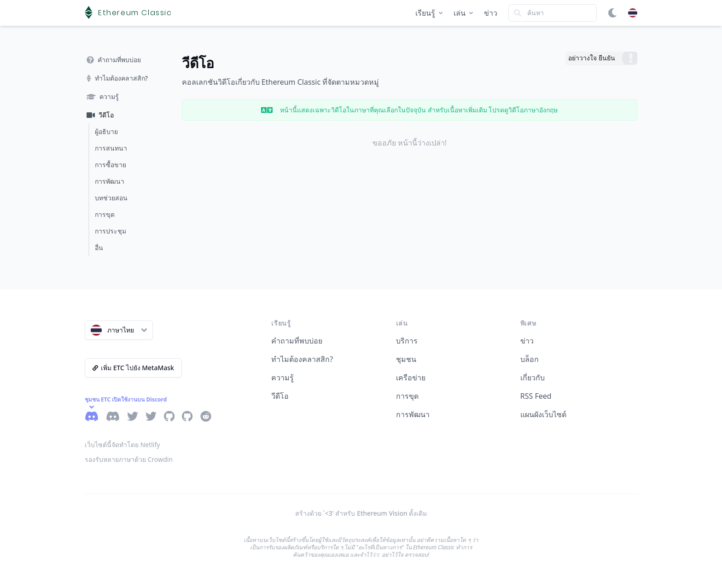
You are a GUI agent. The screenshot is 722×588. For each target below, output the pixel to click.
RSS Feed (536, 396)
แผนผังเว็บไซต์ (543, 414)
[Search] (553, 13)
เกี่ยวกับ (533, 378)
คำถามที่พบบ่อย (297, 341)
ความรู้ (282, 378)
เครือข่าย (411, 378)
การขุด (407, 396)
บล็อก (530, 359)
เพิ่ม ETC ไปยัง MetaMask (133, 368)
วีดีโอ (280, 396)
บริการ (407, 341)
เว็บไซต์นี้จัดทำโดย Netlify (122, 445)
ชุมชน (406, 359)
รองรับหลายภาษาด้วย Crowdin (129, 459)
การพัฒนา (413, 414)
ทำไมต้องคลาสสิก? (302, 359)
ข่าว (491, 13)
